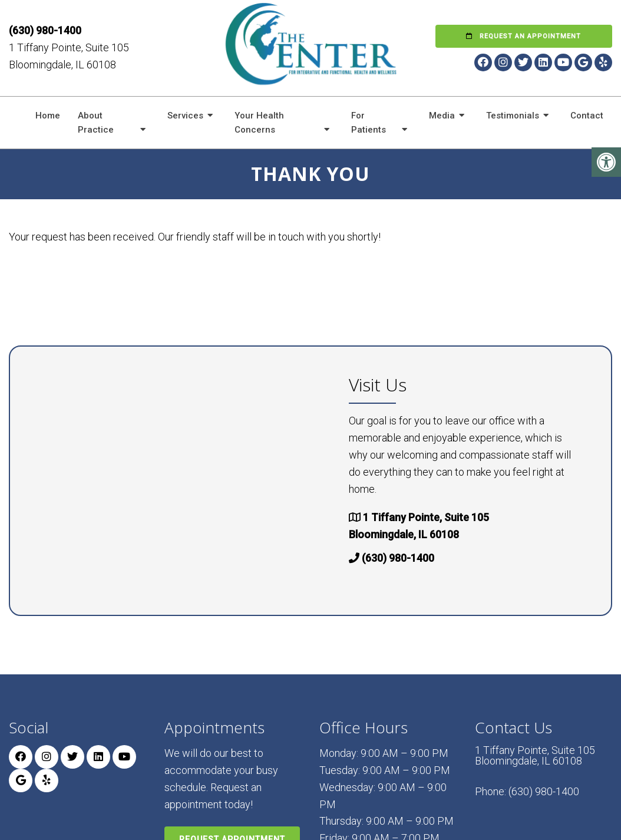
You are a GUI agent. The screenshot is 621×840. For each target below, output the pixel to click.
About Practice (96, 123)
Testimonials (513, 116)
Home (48, 116)
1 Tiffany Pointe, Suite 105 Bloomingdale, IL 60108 (535, 756)
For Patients (369, 123)
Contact (587, 116)
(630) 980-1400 (45, 30)
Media (442, 116)
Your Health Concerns (259, 123)
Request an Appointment (523, 36)
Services (185, 116)
